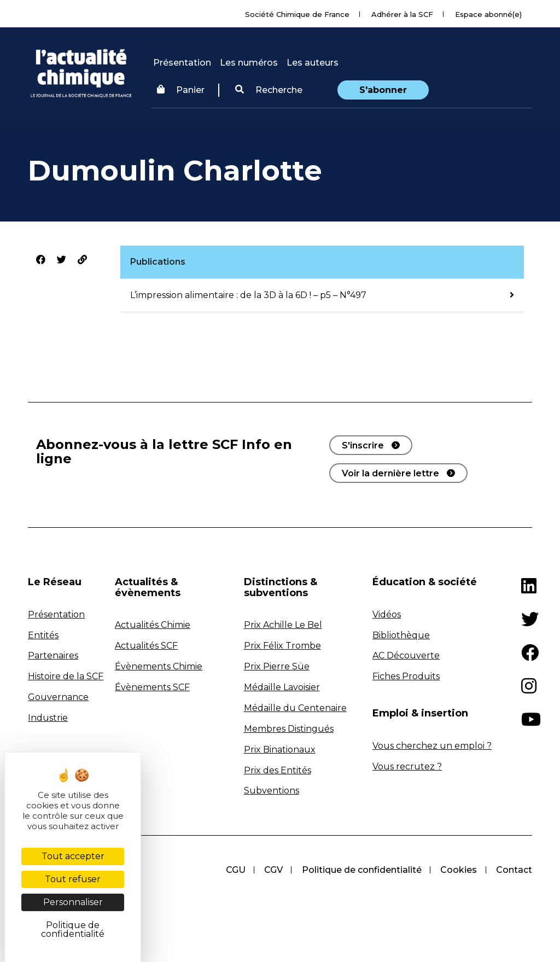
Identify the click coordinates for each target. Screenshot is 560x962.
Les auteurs (313, 63)
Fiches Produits (406, 676)
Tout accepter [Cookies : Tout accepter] (73, 856)
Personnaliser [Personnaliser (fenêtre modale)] (73, 902)
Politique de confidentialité (360, 870)
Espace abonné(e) (488, 14)
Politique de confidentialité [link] (73, 929)
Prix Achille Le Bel (283, 625)
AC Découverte (406, 655)
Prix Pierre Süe (277, 666)
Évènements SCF (152, 687)
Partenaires (53, 655)
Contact (514, 870)
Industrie (48, 718)
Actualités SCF (146, 646)
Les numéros (249, 63)
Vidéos (387, 614)
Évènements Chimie (159, 666)
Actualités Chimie (153, 625)
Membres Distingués (289, 729)
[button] (269, 90)
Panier (181, 90)
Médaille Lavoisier (282, 687)
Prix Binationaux (280, 750)
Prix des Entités (278, 770)
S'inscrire (363, 445)
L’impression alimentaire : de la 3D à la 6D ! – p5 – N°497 (248, 295)
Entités (43, 635)
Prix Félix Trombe (282, 646)
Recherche (269, 90)
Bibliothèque (401, 635)
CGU (232, 870)
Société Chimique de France (297, 14)
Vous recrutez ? (407, 766)
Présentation (182, 63)
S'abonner (383, 90)
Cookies (458, 870)
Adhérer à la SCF (402, 14)
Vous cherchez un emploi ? (432, 746)
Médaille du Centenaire (295, 708)
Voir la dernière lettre (390, 473)
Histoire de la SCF (66, 676)
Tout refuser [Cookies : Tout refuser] (73, 879)
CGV (271, 870)
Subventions (272, 791)
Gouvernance (58, 697)
